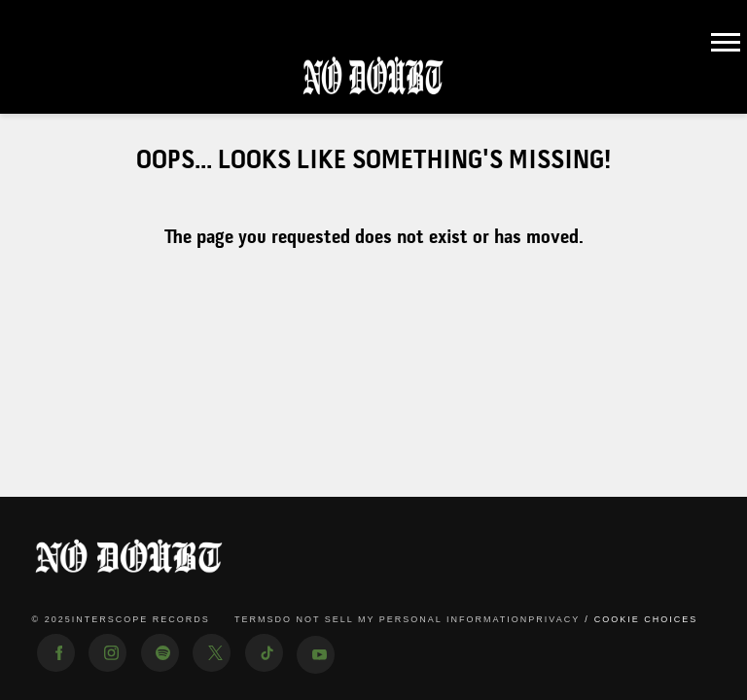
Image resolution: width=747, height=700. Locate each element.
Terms (255, 619)
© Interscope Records (121, 620)
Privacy (554, 619)
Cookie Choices (646, 619)
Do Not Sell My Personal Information (401, 619)
